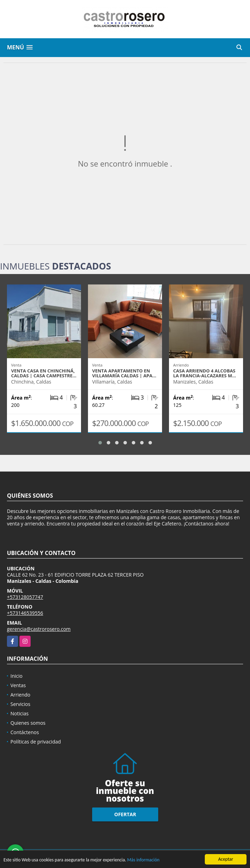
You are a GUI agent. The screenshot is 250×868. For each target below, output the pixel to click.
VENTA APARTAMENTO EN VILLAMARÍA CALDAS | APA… (124, 373)
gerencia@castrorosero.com (39, 629)
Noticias (19, 713)
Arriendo (20, 695)
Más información (143, 861)
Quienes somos (28, 723)
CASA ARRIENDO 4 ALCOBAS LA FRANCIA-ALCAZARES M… (205, 373)
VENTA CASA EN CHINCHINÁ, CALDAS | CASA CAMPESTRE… (44, 373)
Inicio (17, 676)
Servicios (20, 704)
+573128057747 (25, 597)
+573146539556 (25, 613)
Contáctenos (25, 732)
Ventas (18, 685)
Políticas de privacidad (36, 742)
